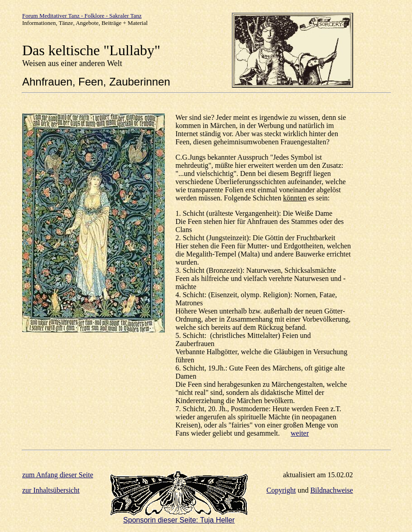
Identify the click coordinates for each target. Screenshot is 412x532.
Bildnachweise (331, 490)
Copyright (281, 490)
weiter (300, 433)
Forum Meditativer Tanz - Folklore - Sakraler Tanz (82, 16)
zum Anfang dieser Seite (58, 475)
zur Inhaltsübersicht (51, 490)
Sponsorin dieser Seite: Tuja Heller (179, 520)
